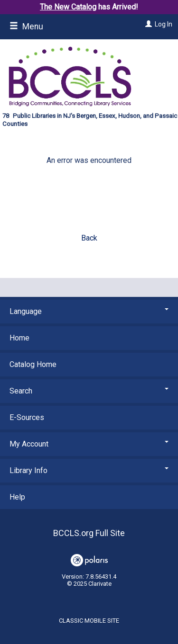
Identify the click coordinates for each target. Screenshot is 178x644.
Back (89, 238)
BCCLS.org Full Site (89, 533)
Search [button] (89, 391)
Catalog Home (33, 364)
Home (19, 338)
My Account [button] (89, 444)
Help (17, 497)
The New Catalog (68, 7)
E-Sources (27, 417)
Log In (164, 24)
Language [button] (89, 311)
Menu (26, 27)
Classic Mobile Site (89, 621)
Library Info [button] (89, 470)
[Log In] (147, 24)
